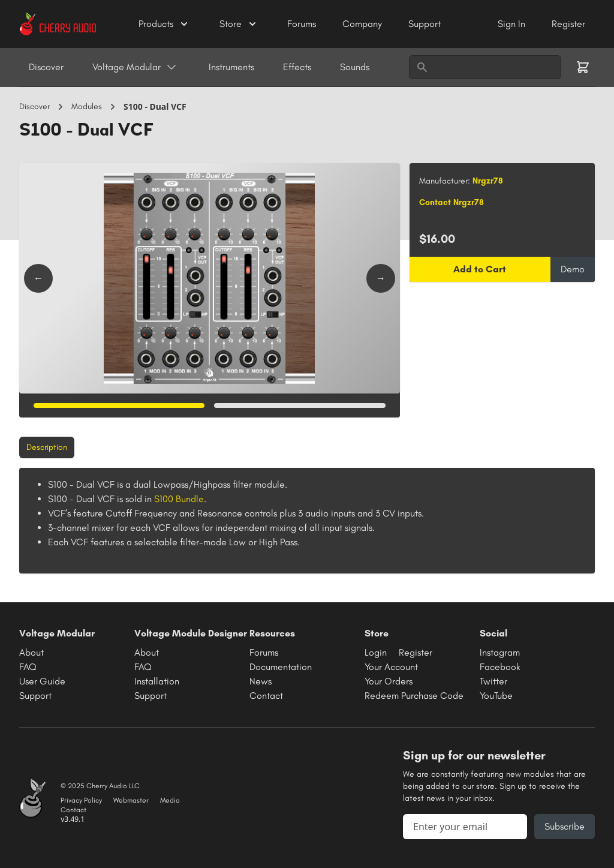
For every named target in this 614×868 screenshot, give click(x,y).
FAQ (28, 667)
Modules (87, 106)
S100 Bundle (179, 499)
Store (239, 24)
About (31, 652)
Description (47, 447)
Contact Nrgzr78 (452, 202)
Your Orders (389, 681)
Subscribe (565, 826)
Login (376, 652)
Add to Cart (480, 269)
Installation (157, 681)
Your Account (391, 667)
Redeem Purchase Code (414, 696)
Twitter (493, 681)
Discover (46, 67)
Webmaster (131, 800)
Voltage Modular (135, 67)
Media (170, 800)
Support (425, 24)
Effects (297, 67)
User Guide (42, 681)
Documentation (281, 667)
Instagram (500, 652)
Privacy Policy (81, 800)
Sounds (355, 67)
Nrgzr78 (488, 181)
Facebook (500, 667)
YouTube (496, 696)
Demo (573, 269)
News (261, 681)
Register (568, 24)
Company (363, 24)
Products (164, 24)
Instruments (231, 67)
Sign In (513, 24)
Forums (303, 24)
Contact (266, 696)
